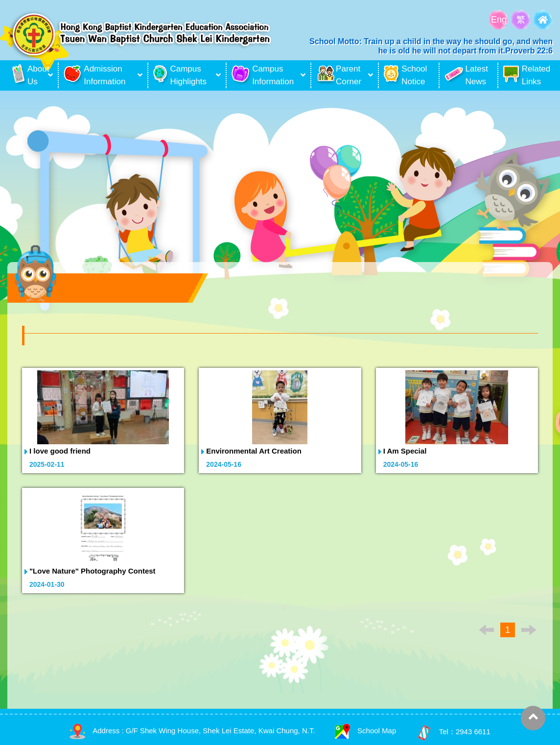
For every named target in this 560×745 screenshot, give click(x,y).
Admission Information (94, 75)
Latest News (466, 75)
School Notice (405, 75)
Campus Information (263, 75)
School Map (365, 731)
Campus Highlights (180, 75)
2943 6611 (473, 732)
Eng (499, 20)
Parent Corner (339, 75)
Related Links (527, 75)
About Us (29, 75)
